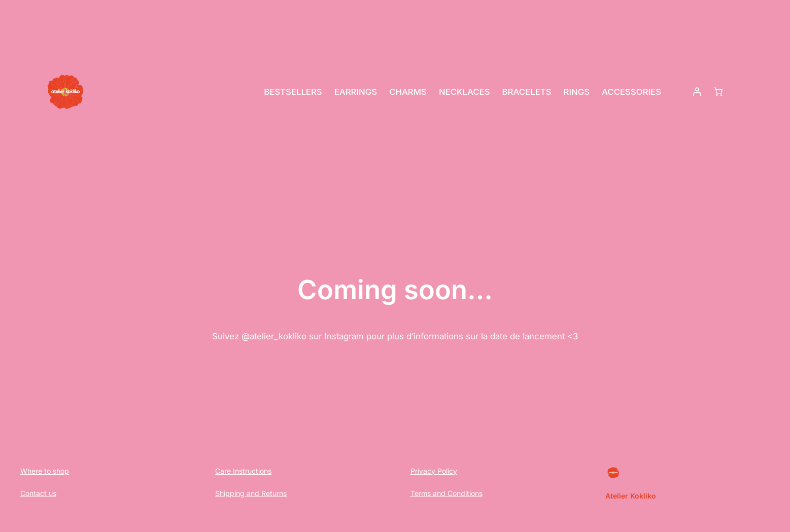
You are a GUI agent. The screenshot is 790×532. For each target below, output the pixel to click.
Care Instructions (243, 471)
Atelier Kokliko (631, 496)
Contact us (38, 493)
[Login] (697, 92)
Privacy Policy (434, 471)
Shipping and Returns (251, 493)
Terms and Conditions (446, 493)
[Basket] (718, 92)
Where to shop (45, 471)
